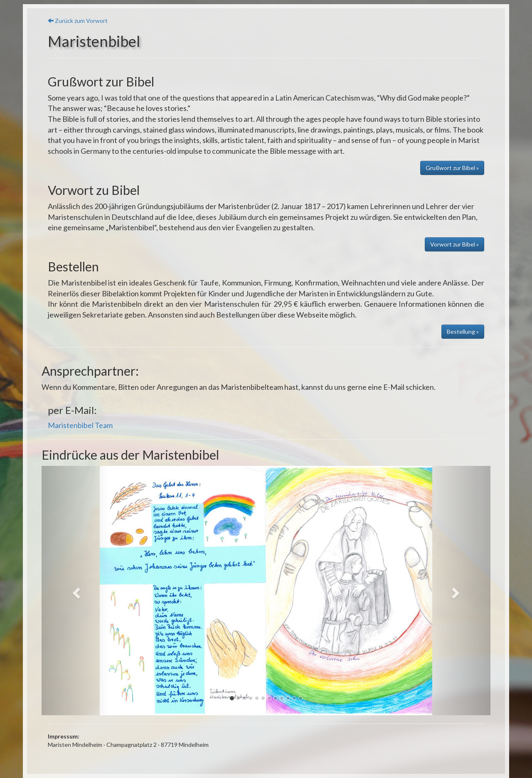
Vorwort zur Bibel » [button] (454, 244)
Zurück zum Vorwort (78, 21)
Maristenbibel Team (80, 425)
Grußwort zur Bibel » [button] (452, 168)
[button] (75, 591)
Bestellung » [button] (463, 331)
